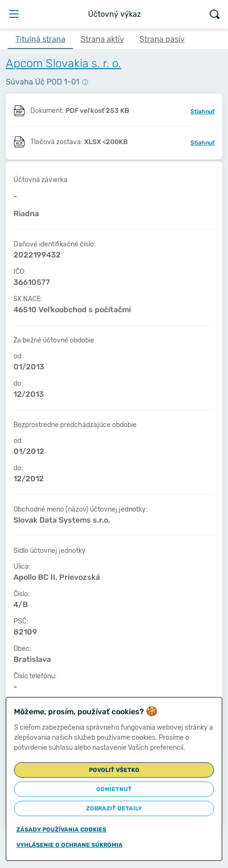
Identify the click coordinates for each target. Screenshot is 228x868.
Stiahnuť (203, 111)
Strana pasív (162, 39)
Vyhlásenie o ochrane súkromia (70, 845)
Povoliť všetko (114, 770)
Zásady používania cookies (61, 830)
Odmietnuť (114, 789)
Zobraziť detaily (114, 808)
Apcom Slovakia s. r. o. (63, 63)
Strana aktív (102, 39)
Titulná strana (40, 39)
